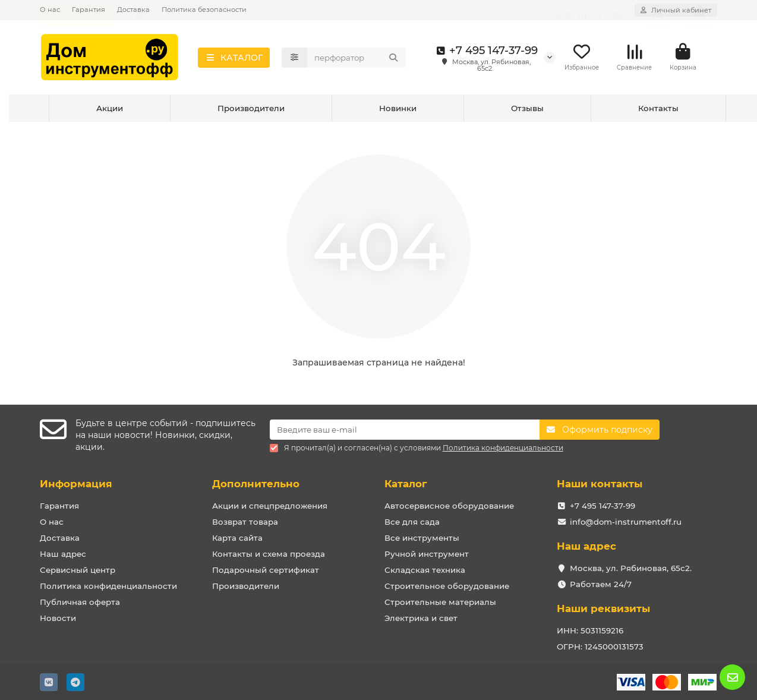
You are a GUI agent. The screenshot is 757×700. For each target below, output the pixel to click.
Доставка (133, 10)
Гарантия (89, 10)
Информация (76, 484)
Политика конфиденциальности (108, 586)
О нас (50, 10)
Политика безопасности (204, 10)
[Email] (405, 430)
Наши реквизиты (603, 608)
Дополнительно (256, 484)
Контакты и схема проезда (269, 554)
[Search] (357, 59)
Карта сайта (237, 538)
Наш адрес (63, 554)
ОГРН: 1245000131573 (600, 647)
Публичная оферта (80, 602)
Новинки (398, 112)
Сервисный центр (78, 570)
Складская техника (425, 570)
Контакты (658, 112)
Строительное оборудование (447, 586)
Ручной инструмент (427, 554)
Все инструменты (422, 538)
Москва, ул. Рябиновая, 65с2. (631, 568)
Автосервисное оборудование (449, 506)
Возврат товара (245, 522)
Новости (58, 618)
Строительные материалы (440, 602)
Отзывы (527, 112)
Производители (251, 112)
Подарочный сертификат (266, 570)
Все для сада (412, 522)
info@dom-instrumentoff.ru (626, 522)
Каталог (406, 484)
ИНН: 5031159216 (590, 630)
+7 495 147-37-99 (485, 52)
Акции (110, 112)
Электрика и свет (421, 618)
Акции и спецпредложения (270, 506)
